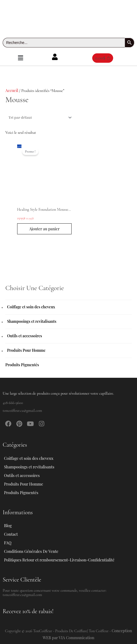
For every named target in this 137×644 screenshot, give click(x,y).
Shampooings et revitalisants (32, 321)
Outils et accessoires (24, 336)
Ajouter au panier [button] (45, 229)
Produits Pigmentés (22, 365)
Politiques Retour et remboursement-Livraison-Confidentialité (59, 560)
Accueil (12, 90)
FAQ (8, 543)
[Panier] (103, 58)
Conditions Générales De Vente (31, 551)
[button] (20, 58)
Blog (8, 525)
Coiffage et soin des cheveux (31, 307)
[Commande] (39, 118)
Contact (11, 534)
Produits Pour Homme (26, 350)
